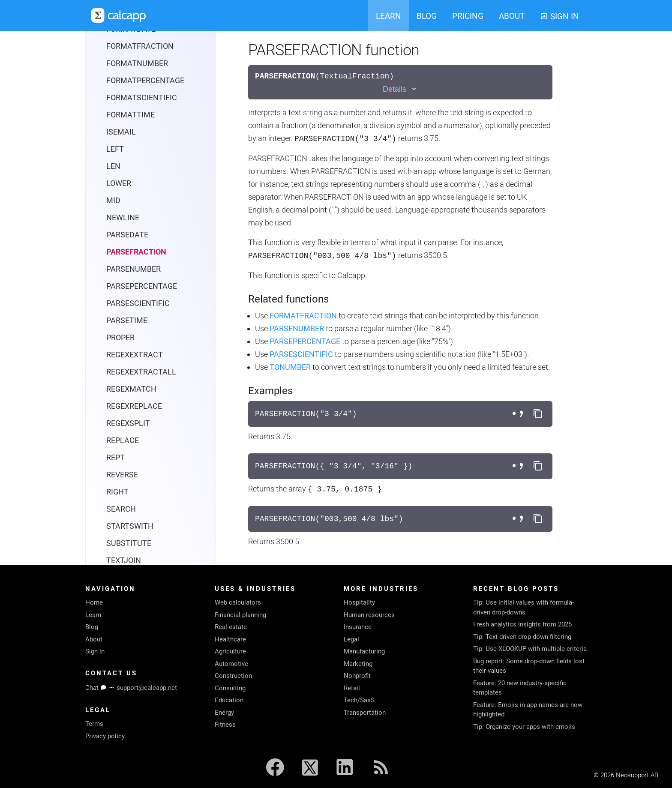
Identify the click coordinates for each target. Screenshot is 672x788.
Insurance (358, 627)
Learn (93, 615)
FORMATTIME (130, 33)
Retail (352, 688)
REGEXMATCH (131, 307)
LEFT (115, 67)
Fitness (225, 725)
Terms (94, 724)
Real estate (231, 627)
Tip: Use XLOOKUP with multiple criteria (530, 649)
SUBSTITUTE (129, 461)
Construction (233, 676)
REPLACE (123, 358)
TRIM (115, 513)
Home (94, 602)
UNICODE (123, 547)
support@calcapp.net (147, 688)
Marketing (358, 664)
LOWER (119, 101)
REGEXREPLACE (134, 324)
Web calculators (238, 602)
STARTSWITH (130, 444)
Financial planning (240, 615)
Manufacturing (364, 651)
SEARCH (121, 427)
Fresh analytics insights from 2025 (522, 624)
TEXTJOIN (124, 478)
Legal (351, 639)
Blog (92, 627)
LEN (113, 84)
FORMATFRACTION (303, 316)
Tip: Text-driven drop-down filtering (522, 637)
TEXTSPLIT (126, 496)
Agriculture (230, 651)
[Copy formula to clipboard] (538, 414)
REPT (115, 376)
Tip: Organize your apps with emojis (524, 727)
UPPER (118, 564)
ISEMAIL (121, 50)
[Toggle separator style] (519, 414)
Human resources (369, 615)
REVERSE (122, 393)
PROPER (120, 256)
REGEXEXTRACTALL (141, 290)
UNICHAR (123, 530)
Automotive (231, 664)
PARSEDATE (127, 153)
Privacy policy (105, 736)
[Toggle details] (400, 89)
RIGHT (117, 410)
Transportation (365, 713)
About (94, 639)
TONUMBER (290, 367)
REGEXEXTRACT (135, 273)
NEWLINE (123, 136)
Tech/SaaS (359, 700)
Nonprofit (357, 676)
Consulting (230, 688)
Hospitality (359, 602)
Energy (224, 713)
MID (113, 118)
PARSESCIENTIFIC (138, 221)
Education (229, 700)
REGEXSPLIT (128, 341)
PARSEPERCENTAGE (142, 204)
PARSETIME (127, 238)
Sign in (95, 651)
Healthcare (230, 639)
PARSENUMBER (133, 187)
